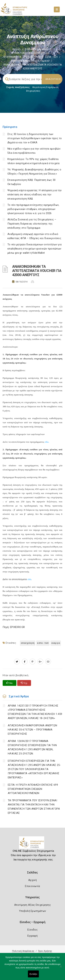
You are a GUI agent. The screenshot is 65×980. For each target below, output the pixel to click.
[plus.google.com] (40, 662)
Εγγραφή (32, 936)
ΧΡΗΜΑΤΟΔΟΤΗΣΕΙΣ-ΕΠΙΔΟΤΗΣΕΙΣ (30, 53)
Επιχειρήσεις (33, 91)
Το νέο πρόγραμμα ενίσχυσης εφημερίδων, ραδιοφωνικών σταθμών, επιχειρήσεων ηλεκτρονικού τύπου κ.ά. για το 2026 (33, 209)
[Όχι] (61, 968)
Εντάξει (33, 974)
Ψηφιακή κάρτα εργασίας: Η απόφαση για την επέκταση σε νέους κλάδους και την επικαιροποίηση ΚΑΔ (34, 195)
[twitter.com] (17, 662)
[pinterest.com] (32, 662)
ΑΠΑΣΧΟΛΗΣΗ (28, 643)
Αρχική (16, 49)
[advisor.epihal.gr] (48, 662)
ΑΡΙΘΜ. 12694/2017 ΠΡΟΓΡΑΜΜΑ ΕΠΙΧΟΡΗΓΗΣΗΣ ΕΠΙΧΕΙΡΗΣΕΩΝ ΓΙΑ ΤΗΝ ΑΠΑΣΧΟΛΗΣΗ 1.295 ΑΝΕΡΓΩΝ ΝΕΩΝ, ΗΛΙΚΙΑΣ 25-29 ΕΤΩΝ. (32, 747)
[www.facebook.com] (25, 662)
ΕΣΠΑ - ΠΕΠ (51, 57)
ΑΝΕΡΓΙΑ (56, 643)
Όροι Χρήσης (45, 951)
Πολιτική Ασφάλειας (23, 951)
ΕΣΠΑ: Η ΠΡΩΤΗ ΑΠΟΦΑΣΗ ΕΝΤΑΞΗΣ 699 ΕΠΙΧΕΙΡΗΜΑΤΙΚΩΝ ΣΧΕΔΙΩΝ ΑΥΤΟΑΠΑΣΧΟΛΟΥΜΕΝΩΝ (33, 789)
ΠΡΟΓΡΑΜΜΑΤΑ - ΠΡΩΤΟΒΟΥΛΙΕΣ (22, 57)
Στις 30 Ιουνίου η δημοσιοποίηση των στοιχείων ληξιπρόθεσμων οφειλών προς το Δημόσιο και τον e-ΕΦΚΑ (35, 138)
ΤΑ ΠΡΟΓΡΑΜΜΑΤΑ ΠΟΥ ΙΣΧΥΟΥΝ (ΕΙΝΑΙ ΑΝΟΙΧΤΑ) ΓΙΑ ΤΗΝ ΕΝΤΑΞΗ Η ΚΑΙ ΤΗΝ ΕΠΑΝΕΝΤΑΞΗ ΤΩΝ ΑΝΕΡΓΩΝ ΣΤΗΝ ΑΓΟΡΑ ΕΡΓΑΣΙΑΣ (34, 807)
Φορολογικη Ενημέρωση (45, 87)
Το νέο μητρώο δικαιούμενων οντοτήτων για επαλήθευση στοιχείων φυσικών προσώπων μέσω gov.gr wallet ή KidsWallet (34, 249)
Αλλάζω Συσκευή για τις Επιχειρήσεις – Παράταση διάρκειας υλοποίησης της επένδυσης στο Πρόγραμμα (32, 224)
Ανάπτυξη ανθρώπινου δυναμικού (30, 61)
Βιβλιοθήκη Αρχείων (37, 49)
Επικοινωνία (32, 886)
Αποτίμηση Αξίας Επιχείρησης (32, 905)
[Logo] (32, 844)
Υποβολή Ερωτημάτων (32, 911)
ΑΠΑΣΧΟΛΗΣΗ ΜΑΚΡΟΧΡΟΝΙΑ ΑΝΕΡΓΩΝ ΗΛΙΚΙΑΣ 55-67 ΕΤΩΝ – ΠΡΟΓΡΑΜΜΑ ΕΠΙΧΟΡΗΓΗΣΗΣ (32, 730)
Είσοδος (32, 930)
